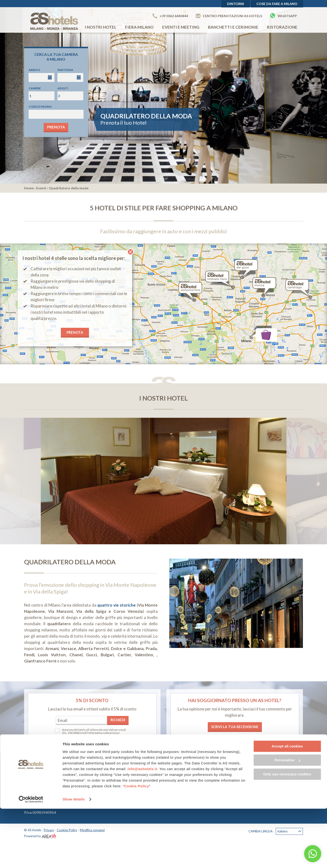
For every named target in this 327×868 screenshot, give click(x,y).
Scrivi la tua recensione (235, 727)
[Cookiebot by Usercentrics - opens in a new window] (31, 859)
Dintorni (236, 4)
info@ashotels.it (142, 828)
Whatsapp (283, 16)
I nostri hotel (101, 27)
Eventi (41, 188)
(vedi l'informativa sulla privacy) (100, 733)
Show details (74, 859)
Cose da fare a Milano (277, 4)
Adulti (63, 88)
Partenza (65, 70)
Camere (35, 88)
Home (29, 188)
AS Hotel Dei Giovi (134, 778)
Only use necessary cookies (287, 834)
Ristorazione (282, 27)
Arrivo (34, 70)
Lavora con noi (226, 791)
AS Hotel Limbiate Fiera (138, 772)
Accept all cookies (287, 806)
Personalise (287, 819)
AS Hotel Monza (132, 784)
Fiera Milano (139, 27)
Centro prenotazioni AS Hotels (229, 16)
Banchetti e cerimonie (233, 27)
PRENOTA (75, 332)
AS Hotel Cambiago (134, 789)
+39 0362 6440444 (170, 16)
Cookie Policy (137, 845)
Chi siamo (222, 785)
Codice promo (40, 107)
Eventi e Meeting (181, 27)
